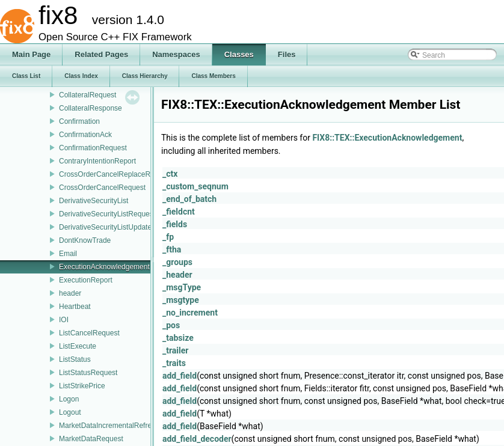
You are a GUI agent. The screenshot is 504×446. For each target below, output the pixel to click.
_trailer (175, 350)
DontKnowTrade (85, 240)
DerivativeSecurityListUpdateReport (116, 227)
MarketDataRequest (91, 439)
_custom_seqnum (195, 186)
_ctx (170, 174)
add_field (180, 376)
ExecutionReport (86, 280)
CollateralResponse (91, 108)
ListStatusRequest (88, 373)
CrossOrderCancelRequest (102, 188)
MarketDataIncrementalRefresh (109, 426)
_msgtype (181, 300)
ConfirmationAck (85, 135)
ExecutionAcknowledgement (104, 267)
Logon (69, 399)
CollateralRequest (88, 95)
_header (177, 275)
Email (68, 254)
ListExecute (78, 346)
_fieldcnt (179, 212)
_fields (175, 224)
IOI (64, 320)
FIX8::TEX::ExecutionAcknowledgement (387, 138)
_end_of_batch (189, 199)
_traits (174, 363)
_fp (168, 237)
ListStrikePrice (82, 386)
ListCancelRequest (89, 333)
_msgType (182, 287)
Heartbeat (75, 307)
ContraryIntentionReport (97, 161)
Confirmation (79, 121)
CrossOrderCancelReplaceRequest (115, 174)
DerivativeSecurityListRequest (107, 214)
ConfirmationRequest (93, 148)
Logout (70, 412)
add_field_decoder (197, 439)
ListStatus (75, 359)
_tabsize (178, 338)
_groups (177, 262)
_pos (171, 325)
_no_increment (190, 313)
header (70, 293)
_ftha (172, 249)
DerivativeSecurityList (94, 201)
